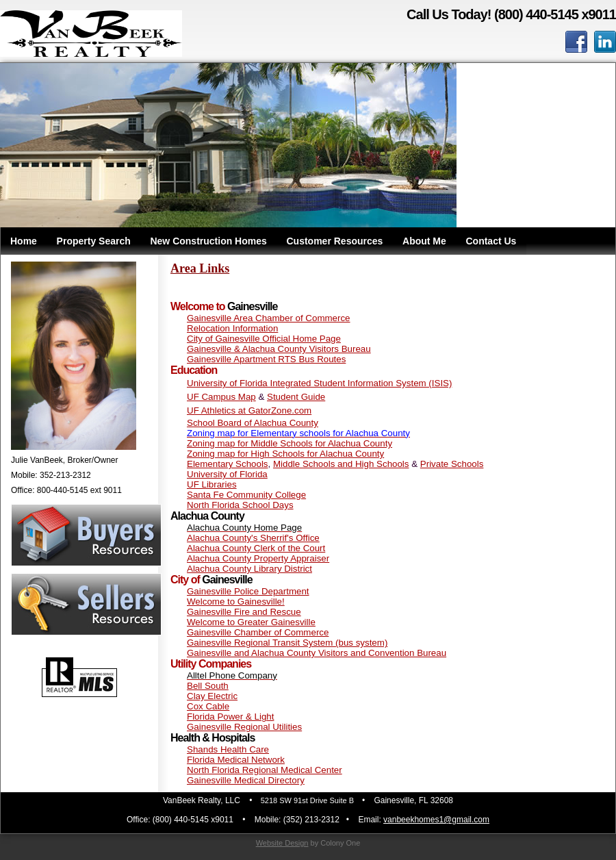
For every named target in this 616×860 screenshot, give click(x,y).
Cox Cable (208, 706)
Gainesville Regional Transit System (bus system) (287, 643)
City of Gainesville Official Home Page (264, 339)
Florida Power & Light (230, 717)
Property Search (94, 241)
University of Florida (227, 474)
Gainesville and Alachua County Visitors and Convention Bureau (317, 653)
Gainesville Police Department (248, 591)
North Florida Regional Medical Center (265, 770)
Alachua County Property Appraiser (258, 558)
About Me (424, 241)
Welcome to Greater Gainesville (251, 622)
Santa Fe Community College (246, 495)
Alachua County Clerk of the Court (256, 548)
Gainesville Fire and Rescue (244, 612)
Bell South (208, 686)
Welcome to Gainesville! (236, 602)
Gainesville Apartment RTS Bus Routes (266, 359)
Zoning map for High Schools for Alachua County (285, 454)
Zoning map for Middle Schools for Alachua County (290, 443)
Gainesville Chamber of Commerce (258, 632)
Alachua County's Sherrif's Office (253, 538)
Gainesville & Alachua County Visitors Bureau (279, 349)
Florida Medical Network (236, 760)
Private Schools (452, 464)
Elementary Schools (228, 464)
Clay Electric (212, 696)
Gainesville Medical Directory (246, 780)
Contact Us (491, 241)
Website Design (282, 843)
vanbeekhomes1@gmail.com (436, 820)
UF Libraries (212, 484)
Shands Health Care (228, 749)
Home (24, 241)
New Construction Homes (208, 241)
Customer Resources (335, 241)
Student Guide (296, 397)
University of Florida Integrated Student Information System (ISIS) (319, 383)
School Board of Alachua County (253, 423)
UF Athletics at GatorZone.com (249, 410)
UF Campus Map (221, 397)
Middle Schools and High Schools (341, 464)
